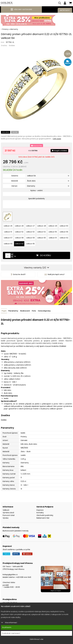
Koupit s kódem (59, 151)
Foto (34, 310)
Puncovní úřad (9, 515)
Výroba (6, 518)
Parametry (13, 310)
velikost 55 (53, 232)
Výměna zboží (8, 512)
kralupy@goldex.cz (10, 574)
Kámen (15, 186)
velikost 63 (8, 243)
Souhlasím (7, 627)
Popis (4, 310)
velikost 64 (19, 243)
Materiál (15, 181)
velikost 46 (19, 226)
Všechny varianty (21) (36, 267)
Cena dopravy (44, 310)
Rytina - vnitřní (37, 191)
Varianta (15, 176)
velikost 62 (64, 238)
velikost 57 (8, 238)
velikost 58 (19, 238)
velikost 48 (42, 226)
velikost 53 (30, 232)
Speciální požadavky (37, 199)
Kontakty (40, 512)
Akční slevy (65, 10)
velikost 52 (19, 232)
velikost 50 (64, 226)
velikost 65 (30, 243)
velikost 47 (30, 226)
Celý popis (57, 139)
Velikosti (6, 510)
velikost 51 (8, 232)
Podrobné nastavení (11, 633)
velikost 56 (64, 232)
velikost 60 (41, 238)
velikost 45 (8, 226)
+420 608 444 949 (23, 577)
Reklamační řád (43, 518)
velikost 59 (30, 238)
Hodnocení (25, 310)
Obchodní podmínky (45, 515)
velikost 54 (41, 232)
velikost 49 (53, 226)
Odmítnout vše (37, 639)
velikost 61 (53, 238)
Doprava (40, 510)
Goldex (12, 45)
